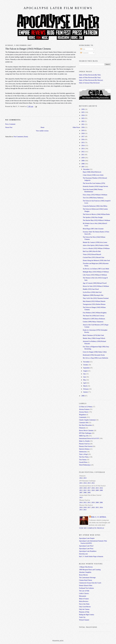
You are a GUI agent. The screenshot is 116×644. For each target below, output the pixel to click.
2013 (83, 149)
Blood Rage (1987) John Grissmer (93, 229)
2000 (83, 396)
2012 (83, 152)
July (85, 374)
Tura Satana (83, 460)
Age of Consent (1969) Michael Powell (95, 283)
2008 (83, 164)
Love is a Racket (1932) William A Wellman (96, 248)
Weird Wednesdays (85, 465)
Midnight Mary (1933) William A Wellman (96, 272)
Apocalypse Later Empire (87, 538)
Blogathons (83, 415)
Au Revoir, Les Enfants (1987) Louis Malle (96, 269)
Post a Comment (10, 124)
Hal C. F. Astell (99, 517)
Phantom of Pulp (84, 612)
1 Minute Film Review (86, 567)
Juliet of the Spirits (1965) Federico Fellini (96, 245)
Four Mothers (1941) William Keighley (95, 313)
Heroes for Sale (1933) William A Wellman (96, 286)
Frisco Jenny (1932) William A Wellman (95, 195)
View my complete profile (92, 528)
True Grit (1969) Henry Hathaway (93, 198)
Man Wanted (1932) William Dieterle (94, 301)
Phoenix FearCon (84, 444)
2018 (83, 133)
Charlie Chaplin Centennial (87, 420)
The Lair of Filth (84, 591)
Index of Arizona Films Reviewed (89, 83)
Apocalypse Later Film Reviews (58, 8)
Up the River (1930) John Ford (92, 292)
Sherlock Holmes (84, 449)
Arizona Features (84, 409)
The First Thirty (84, 457)
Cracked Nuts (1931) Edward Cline (94, 257)
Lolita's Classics (84, 593)
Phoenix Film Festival (86, 446)
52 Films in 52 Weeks (86, 407)
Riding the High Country (87, 615)
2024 (83, 115)
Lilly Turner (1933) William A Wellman (95, 275)
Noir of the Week (84, 604)
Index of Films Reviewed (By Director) (91, 80)
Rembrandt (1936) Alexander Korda (94, 355)
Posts (83, 49)
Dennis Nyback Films (86, 585)
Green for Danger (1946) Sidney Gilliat (95, 352)
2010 (83, 158)
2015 (83, 142)
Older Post (76, 127)
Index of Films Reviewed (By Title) (90, 75)
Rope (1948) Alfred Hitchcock (92, 172)
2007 (83, 167)
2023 (83, 118)
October (86, 365)
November (87, 362)
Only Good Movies (85, 607)
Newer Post (9, 127)
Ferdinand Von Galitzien (86, 588)
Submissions (83, 452)
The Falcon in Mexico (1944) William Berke (96, 214)
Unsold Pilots (83, 462)
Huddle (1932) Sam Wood (91, 289)
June (85, 377)
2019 (83, 130)
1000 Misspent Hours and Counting (90, 570)
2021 (83, 124)
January (86, 392)
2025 (83, 112)
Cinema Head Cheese (86, 580)
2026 (83, 109)
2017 (83, 136)
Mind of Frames (84, 599)
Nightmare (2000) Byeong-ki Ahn (93, 295)
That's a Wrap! (84, 454)
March (85, 386)
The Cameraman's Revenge (87, 578)
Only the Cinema (84, 609)
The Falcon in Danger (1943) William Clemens (28, 49)
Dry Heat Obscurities (86, 425)
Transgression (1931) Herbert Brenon (94, 304)
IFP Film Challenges (85, 433)
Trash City (82, 617)
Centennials (83, 417)
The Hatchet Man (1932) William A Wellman (96, 220)
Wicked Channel (84, 620)
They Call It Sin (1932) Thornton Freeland (96, 298)
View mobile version (42, 131)
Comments (84, 53)
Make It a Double (84, 441)
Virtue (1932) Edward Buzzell (92, 254)
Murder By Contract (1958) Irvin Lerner (95, 242)
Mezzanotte (83, 596)
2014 (83, 145)
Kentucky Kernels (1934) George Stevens (95, 186)
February (86, 389)
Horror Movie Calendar (86, 430)
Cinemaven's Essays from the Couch (90, 583)
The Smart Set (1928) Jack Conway (94, 316)
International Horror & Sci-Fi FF (89, 438)
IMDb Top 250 (84, 436)
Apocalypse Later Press (86, 549)
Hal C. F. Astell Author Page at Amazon (91, 556)
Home (43, 127)
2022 (83, 121)
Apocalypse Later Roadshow (88, 551)
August (86, 371)
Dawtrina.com (83, 554)
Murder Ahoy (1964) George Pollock (94, 338)
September (87, 368)
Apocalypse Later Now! (86, 546)
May (85, 380)
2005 (89, 493)
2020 (83, 127)
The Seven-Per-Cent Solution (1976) (94, 183)
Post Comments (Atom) (21, 137)
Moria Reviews (84, 601)
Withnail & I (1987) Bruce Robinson (94, 319)
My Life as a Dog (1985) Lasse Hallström (95, 358)
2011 (83, 155)
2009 (83, 161)
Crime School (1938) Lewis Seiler (93, 175)
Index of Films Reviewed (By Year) (90, 77)
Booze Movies (83, 575)
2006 (85, 493)
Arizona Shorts (84, 412)
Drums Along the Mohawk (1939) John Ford (96, 260)
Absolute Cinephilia (85, 572)
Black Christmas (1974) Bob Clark (93, 335)
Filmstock (82, 428)
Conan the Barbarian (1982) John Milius (95, 206)
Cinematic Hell (84, 423)
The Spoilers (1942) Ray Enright (93, 217)
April (85, 383)
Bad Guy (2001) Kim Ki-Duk (92, 251)
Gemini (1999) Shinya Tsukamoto (93, 322)
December (86, 169)
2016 (83, 139)
